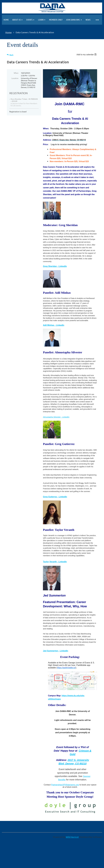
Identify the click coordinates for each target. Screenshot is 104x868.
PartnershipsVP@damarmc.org (65, 785)
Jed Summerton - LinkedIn (56, 651)
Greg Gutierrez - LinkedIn (55, 497)
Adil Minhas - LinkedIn (54, 325)
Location (15, 78)
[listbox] (87, 55)
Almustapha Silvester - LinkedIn (56, 417)
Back (11, 55)
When (16, 73)
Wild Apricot (72, 837)
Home (9, 32)
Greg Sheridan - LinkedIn (55, 266)
